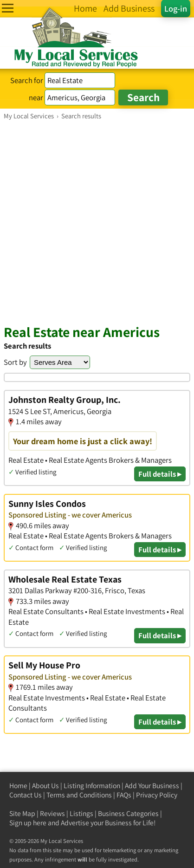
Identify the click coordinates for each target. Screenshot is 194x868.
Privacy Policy (157, 795)
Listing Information (92, 786)
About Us (45, 786)
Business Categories (128, 813)
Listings (81, 813)
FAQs (124, 795)
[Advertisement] (97, 222)
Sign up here (28, 823)
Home (18, 786)
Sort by (15, 362)
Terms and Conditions (79, 795)
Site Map (22, 813)
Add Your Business (152, 786)
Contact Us (26, 795)
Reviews (52, 813)
